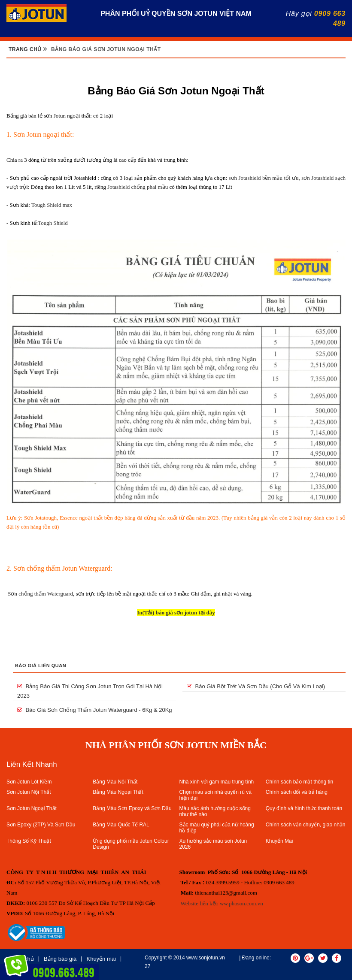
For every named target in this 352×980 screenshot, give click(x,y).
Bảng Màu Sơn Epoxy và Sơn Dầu (132, 808)
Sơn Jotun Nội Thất (29, 792)
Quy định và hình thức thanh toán (304, 808)
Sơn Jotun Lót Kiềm (29, 782)
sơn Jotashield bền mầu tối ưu (263, 178)
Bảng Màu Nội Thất (115, 782)
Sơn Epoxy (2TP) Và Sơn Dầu (41, 825)
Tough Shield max (52, 205)
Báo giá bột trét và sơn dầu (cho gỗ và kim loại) (256, 686)
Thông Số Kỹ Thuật (29, 841)
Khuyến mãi (101, 959)
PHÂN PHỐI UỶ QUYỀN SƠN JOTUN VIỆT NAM (176, 14)
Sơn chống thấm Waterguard (40, 594)
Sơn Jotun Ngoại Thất (32, 808)
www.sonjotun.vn (206, 958)
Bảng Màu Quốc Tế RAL (121, 825)
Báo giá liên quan (41, 665)
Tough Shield (53, 223)
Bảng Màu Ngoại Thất (118, 792)
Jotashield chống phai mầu (138, 187)
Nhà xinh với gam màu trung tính (217, 782)
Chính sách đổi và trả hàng (297, 792)
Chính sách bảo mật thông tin (299, 782)
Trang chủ (25, 49)
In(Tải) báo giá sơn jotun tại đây (176, 612)
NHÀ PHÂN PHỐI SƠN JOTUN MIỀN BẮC (176, 745)
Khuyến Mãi (279, 841)
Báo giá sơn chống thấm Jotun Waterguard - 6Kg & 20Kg (95, 710)
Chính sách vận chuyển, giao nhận (306, 825)
